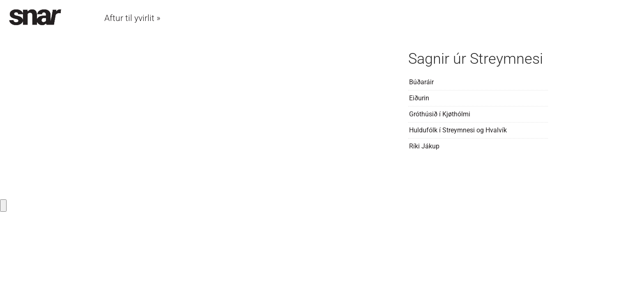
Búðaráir (421, 82)
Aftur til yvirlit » (132, 18)
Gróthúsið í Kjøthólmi (440, 114)
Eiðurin (419, 98)
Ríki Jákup (424, 146)
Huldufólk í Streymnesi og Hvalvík (458, 130)
